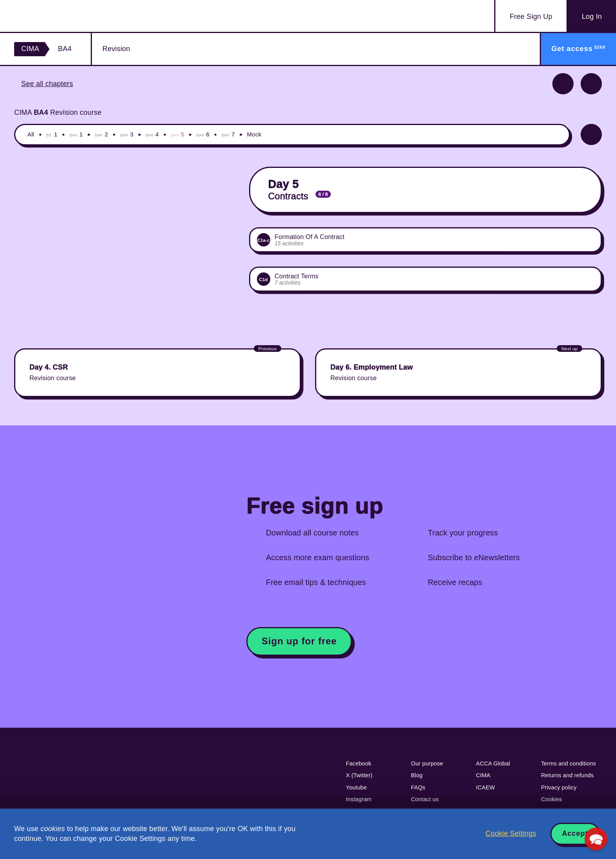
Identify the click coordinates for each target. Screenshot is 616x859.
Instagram (359, 799)
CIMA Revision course (58, 112)
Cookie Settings (511, 833)
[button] (596, 839)
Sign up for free (299, 641)
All (31, 134)
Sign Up (531, 17)
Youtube (356, 787)
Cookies (551, 799)
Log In (592, 17)
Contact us (425, 799)
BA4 (65, 49)
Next (591, 84)
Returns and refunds (567, 775)
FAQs (418, 787)
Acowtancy (60, 16)
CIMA (30, 49)
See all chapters (47, 84)
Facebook (358, 763)
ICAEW (486, 787)
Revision (116, 49)
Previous (563, 84)
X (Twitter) (359, 775)
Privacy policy (559, 787)
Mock (254, 134)
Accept (575, 833)
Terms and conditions (568, 763)
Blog (417, 775)
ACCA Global (493, 763)
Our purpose (427, 763)
